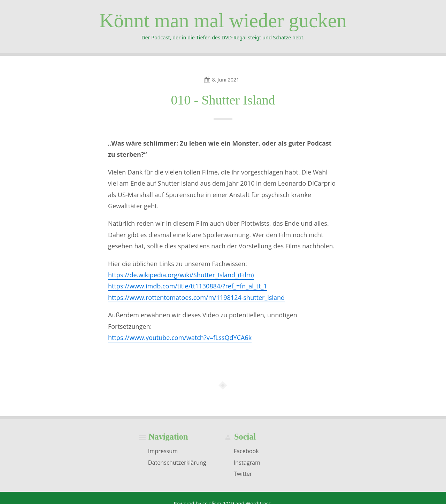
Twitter (243, 474)
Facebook (246, 451)
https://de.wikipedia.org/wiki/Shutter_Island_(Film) (181, 275)
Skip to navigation (0, 74)
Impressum (163, 451)
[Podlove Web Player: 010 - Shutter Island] (223, 356)
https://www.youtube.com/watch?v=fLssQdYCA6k (180, 338)
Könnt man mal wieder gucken (223, 20)
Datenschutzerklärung (177, 462)
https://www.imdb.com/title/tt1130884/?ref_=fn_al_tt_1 (188, 286)
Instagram (247, 462)
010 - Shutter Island (223, 100)
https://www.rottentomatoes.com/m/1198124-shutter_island (196, 297)
